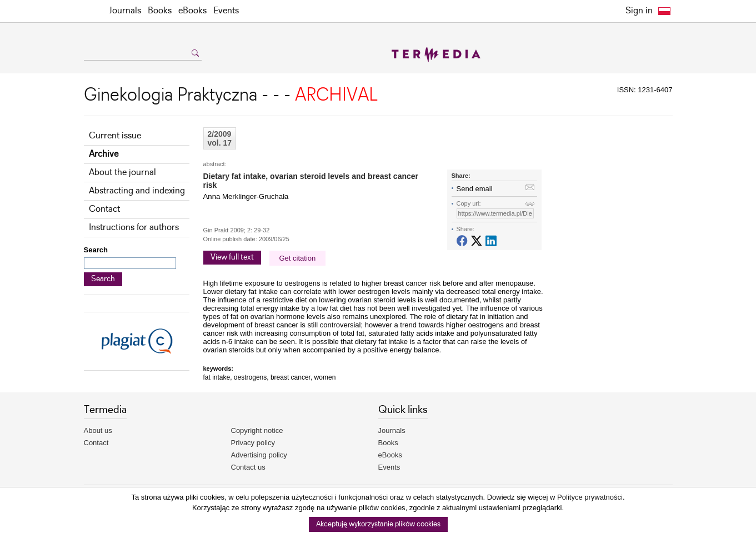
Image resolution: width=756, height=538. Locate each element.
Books (160, 11)
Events (226, 11)
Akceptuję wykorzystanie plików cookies (378, 524)
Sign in (639, 11)
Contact (104, 209)
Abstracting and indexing (137, 191)
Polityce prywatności (590, 497)
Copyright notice (257, 430)
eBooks (192, 11)
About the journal (122, 173)
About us (98, 430)
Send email (475, 189)
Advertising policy (259, 455)
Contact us (248, 467)
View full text (232, 257)
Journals (125, 11)
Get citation (298, 258)
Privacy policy (253, 443)
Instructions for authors (134, 228)
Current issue (115, 136)
